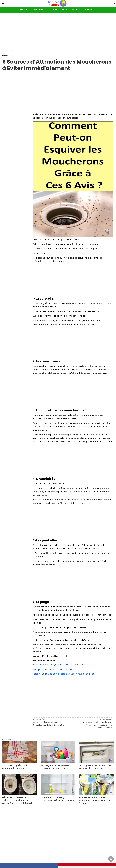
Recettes (53, 10)
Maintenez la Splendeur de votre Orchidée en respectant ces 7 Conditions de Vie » (98, 725)
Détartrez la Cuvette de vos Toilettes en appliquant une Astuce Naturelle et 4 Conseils (18, 800)
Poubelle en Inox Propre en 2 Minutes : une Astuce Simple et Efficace (94, 800)
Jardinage (89, 10)
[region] (58, 90)
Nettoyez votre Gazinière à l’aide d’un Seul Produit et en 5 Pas (63, 674)
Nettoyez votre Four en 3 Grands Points (52, 669)
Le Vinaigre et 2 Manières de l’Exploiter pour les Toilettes (55, 767)
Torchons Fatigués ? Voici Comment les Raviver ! (15, 767)
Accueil (24, 10)
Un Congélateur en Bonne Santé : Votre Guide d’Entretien (96, 767)
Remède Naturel (38, 10)
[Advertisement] (58, 31)
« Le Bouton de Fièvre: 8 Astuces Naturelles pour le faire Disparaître (48, 724)
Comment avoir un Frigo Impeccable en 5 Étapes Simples (57, 799)
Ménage (64, 10)
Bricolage (76, 10)
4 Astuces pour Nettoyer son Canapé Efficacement (58, 665)
